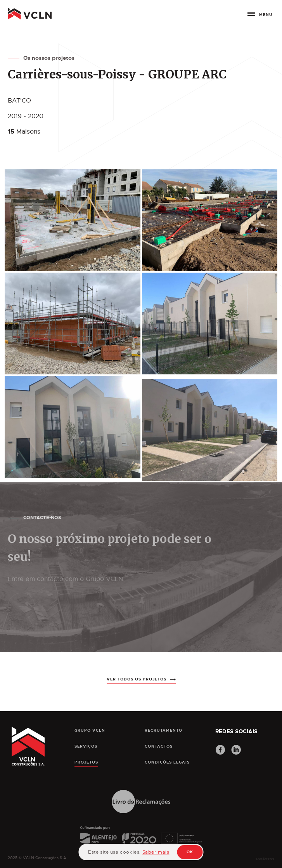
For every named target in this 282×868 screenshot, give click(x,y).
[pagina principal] (30, 16)
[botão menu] (261, 17)
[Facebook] (220, 751)
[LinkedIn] (236, 751)
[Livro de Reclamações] (141, 802)
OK (190, 852)
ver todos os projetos (137, 683)
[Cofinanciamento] (141, 842)
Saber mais (156, 852)
